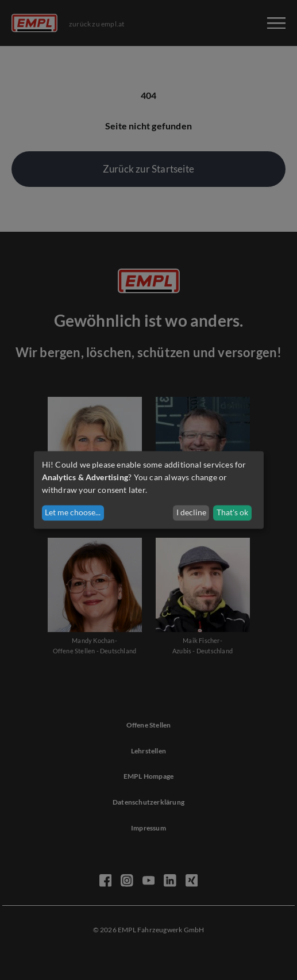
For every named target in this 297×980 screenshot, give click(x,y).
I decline (191, 513)
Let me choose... (73, 513)
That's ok (232, 513)
